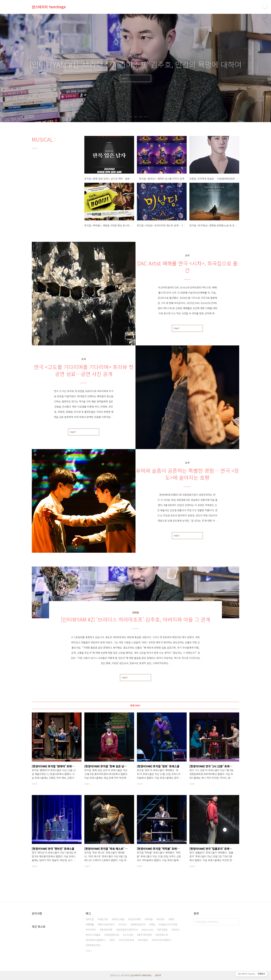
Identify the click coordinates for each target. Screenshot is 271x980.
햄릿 (172, 919)
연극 (113, 940)
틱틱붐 (149, 919)
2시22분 (129, 935)
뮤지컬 (90, 919)
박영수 (161, 919)
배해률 (90, 924)
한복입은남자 (139, 924)
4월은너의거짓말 (169, 924)
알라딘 (176, 930)
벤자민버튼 (107, 930)
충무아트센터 (145, 935)
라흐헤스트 (163, 935)
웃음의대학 (135, 919)
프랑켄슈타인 (94, 945)
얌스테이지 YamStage (49, 7)
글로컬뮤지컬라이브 (128, 930)
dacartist (148, 930)
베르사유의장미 (107, 924)
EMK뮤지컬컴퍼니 (96, 940)
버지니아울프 (94, 935)
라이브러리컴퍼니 (162, 940)
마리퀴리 (92, 930)
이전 (36, 68)
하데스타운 (119, 919)
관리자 (158, 975)
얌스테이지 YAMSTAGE (141, 975)
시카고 (123, 924)
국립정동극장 (113, 935)
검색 (236, 922)
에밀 (153, 924)
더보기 (177, 328)
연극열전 (163, 930)
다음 (235, 68)
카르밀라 (144, 940)
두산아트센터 (127, 940)
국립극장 (104, 919)
